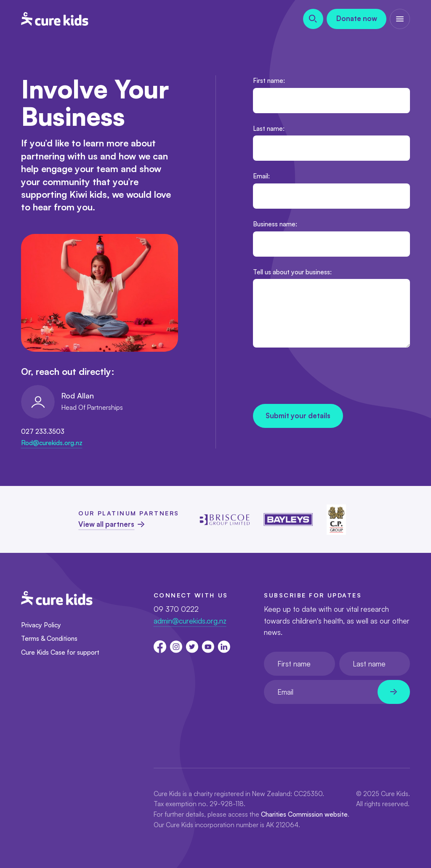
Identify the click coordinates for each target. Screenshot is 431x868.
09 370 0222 (176, 609)
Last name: (269, 128)
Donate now (357, 18)
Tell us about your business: (292, 272)
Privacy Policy (41, 625)
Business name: (275, 224)
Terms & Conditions (49, 638)
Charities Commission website (304, 814)
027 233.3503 (43, 431)
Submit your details (298, 415)
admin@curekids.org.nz (190, 621)
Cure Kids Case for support (60, 652)
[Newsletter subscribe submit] (394, 692)
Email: (261, 176)
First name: (269, 80)
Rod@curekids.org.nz (52, 443)
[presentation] (317, 377)
